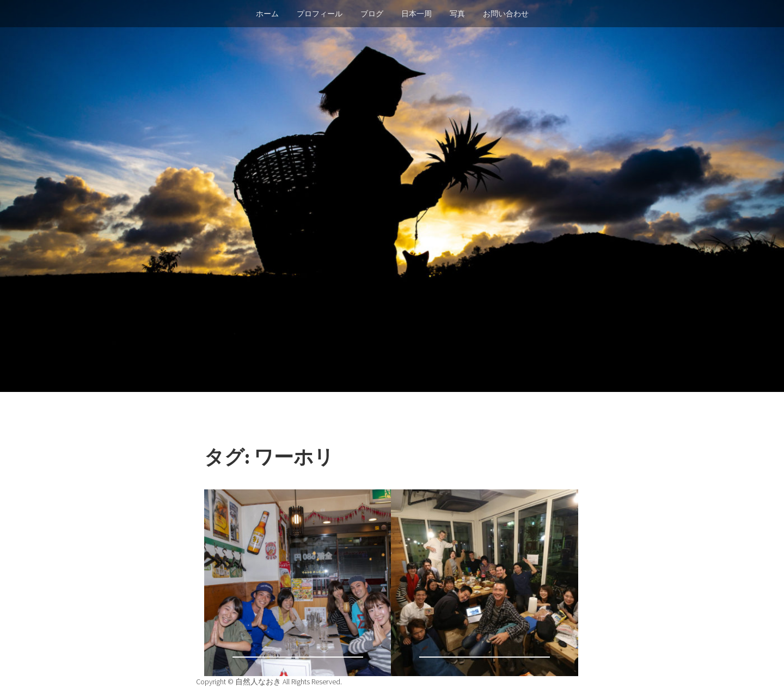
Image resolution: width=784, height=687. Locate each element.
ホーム (267, 14)
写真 (457, 14)
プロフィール (320, 14)
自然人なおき (259, 682)
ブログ (372, 14)
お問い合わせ (506, 14)
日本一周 (416, 14)
